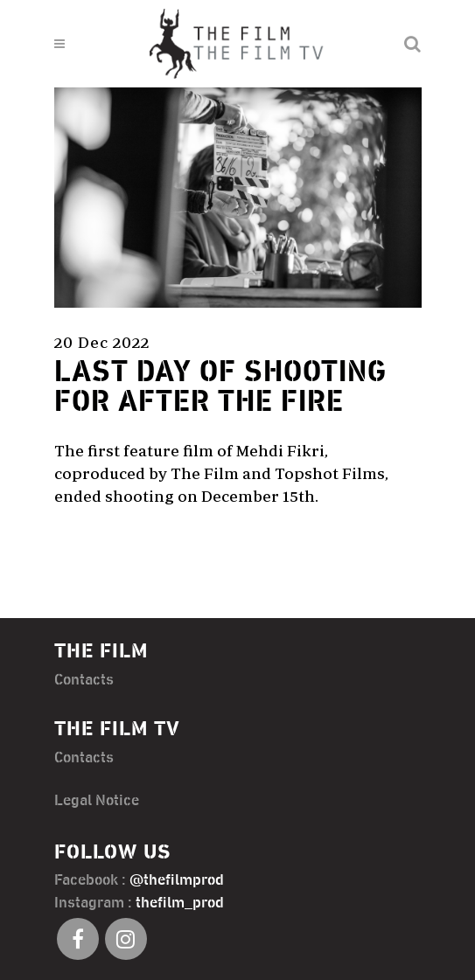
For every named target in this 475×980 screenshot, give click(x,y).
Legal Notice (97, 801)
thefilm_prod (180, 903)
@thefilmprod (177, 880)
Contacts (84, 680)
